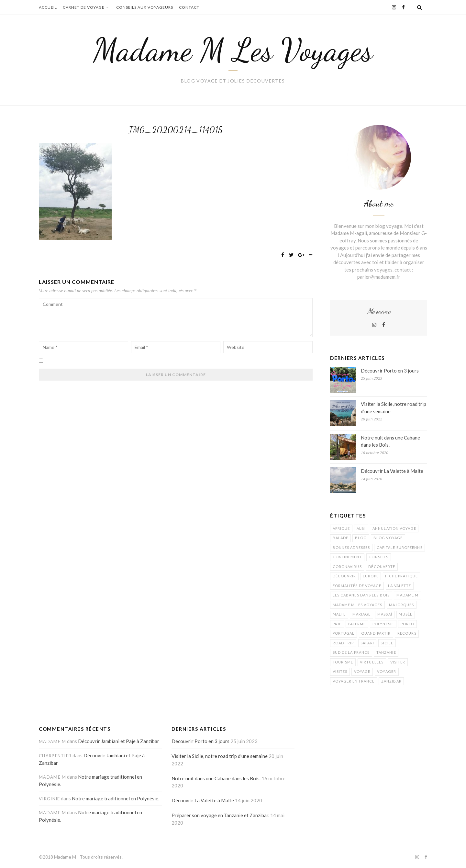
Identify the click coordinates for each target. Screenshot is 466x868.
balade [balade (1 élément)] (341, 538)
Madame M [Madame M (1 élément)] (408, 595)
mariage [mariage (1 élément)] (362, 614)
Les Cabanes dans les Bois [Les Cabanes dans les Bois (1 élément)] (361, 595)
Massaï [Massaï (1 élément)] (385, 614)
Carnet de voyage (87, 7)
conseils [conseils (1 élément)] (378, 557)
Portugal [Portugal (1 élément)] (344, 633)
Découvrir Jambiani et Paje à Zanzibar (119, 741)
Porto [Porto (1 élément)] (408, 624)
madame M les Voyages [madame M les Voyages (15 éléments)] (358, 605)
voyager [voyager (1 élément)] (387, 671)
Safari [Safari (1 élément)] (367, 643)
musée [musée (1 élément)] (405, 614)
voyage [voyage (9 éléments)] (362, 671)
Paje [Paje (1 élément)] (337, 624)
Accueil (48, 7)
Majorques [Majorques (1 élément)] (401, 605)
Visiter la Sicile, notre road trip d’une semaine (394, 408)
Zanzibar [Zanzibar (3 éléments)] (391, 681)
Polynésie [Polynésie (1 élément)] (383, 624)
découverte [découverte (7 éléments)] (382, 567)
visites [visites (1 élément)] (340, 671)
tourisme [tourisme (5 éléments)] (343, 662)
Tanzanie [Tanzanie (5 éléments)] (386, 652)
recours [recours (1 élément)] (407, 633)
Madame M (65, 857)
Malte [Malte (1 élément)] (339, 614)
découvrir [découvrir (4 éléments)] (344, 576)
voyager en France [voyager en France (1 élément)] (354, 681)
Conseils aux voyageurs (145, 7)
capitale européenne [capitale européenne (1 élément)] (400, 547)
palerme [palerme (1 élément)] (357, 624)
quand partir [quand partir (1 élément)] (376, 633)
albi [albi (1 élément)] (361, 528)
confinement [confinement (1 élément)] (347, 557)
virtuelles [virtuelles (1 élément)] (372, 662)
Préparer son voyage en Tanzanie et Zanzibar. (220, 815)
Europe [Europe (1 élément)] (371, 576)
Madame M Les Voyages (233, 50)
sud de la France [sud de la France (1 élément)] (351, 652)
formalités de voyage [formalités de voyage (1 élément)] (357, 586)
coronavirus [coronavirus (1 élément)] (347, 567)
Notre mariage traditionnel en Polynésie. (116, 798)
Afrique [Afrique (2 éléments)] (341, 528)
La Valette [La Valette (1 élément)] (399, 586)
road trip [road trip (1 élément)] (343, 643)
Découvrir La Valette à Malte (392, 471)
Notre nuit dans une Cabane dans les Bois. (390, 441)
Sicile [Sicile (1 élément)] (387, 643)
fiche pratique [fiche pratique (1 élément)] (401, 576)
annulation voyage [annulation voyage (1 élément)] (394, 528)
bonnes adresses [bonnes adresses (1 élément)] (351, 547)
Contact (189, 7)
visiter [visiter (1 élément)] (398, 662)
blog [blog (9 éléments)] (361, 538)
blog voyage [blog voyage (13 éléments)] (388, 538)
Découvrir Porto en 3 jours (390, 371)
